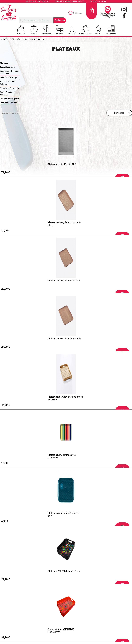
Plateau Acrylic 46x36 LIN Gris (18, 164)
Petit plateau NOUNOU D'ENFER (19, 572)
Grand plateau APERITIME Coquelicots (100, 282)
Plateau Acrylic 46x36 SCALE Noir (20, 455)
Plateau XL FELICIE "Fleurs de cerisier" (102, 573)
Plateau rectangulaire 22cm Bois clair (61, 165)
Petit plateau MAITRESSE (58, 513)
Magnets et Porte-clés (9, 88)
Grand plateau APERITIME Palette (20, 338)
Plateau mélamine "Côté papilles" (104, 338)
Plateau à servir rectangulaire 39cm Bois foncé (21, 398)
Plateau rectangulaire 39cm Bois (19, 222)
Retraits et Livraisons (15, 635)
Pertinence (119, 113)
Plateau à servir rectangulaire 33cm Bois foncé (105, 398)
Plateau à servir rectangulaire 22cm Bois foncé (63, 398)
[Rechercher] (36, 20)
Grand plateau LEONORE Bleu (18, 513)
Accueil (4, 39)
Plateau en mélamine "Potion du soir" (19, 282)
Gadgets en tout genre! (10, 99)
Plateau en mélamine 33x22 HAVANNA (59, 340)
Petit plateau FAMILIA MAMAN (60, 572)
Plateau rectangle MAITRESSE (102, 513)
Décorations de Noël (9, 103)
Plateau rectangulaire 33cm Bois (103, 164)
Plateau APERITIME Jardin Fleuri (61, 280)
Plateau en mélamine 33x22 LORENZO (101, 223)
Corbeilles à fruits (8, 67)
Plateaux (40, 39)
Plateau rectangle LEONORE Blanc (62, 455)
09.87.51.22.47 (43, 1)
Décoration (29, 39)
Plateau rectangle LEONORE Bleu (103, 455)
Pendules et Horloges (9, 78)
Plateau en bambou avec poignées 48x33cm (62, 223)
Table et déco (15, 39)
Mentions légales (13, 632)
